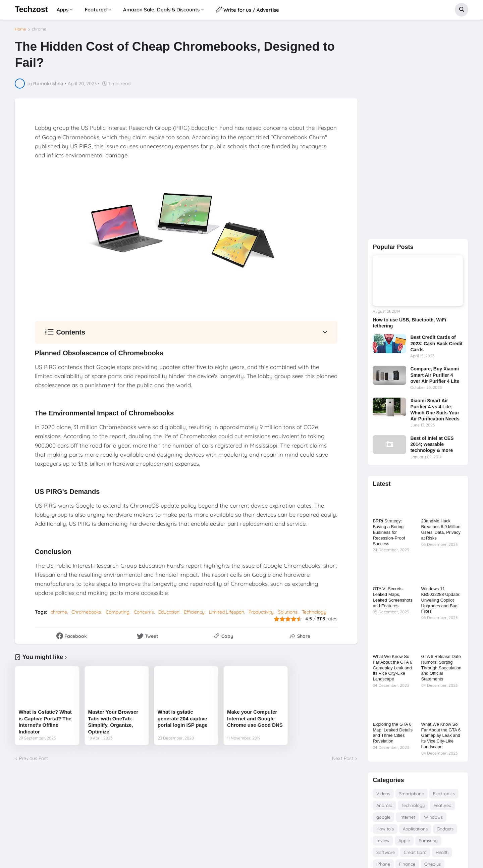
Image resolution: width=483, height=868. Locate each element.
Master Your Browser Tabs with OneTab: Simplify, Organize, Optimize (113, 724)
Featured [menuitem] (96, 10)
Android (384, 805)
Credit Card (415, 852)
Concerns (144, 615)
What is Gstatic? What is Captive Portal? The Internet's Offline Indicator (45, 724)
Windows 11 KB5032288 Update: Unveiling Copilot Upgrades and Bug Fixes (441, 600)
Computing (118, 615)
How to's (385, 829)
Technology (314, 615)
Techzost (31, 9)
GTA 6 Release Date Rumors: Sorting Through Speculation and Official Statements (441, 668)
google (383, 817)
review (383, 840)
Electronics (444, 794)
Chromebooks (86, 615)
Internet (407, 817)
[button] (462, 10)
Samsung (428, 840)
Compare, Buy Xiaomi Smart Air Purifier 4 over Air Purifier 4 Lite (435, 375)
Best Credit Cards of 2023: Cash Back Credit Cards (436, 343)
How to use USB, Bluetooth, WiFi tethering (409, 323)
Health (442, 852)
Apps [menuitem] (63, 10)
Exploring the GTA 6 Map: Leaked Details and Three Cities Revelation (393, 733)
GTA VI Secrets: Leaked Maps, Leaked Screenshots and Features (393, 597)
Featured (443, 805)
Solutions (288, 615)
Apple (404, 840)
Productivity (261, 615)
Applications (415, 829)
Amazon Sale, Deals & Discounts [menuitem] (161, 10)
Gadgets (445, 829)
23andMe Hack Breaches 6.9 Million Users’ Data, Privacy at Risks (441, 529)
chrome (39, 32)
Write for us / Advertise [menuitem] (248, 10)
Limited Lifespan (227, 615)
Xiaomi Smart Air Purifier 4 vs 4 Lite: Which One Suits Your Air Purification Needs (435, 410)
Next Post (343, 761)
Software (386, 852)
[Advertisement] (418, 128)
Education (169, 615)
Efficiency (194, 615)
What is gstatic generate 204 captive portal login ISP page (183, 721)
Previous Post (34, 761)
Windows (433, 817)
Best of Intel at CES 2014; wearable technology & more (432, 444)
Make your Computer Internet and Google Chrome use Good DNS (255, 721)
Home (20, 32)
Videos (383, 794)
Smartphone (412, 794)
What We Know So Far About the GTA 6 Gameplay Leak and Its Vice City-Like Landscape (392, 668)
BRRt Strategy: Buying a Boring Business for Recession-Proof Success (389, 532)
